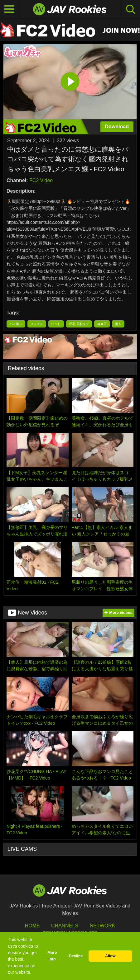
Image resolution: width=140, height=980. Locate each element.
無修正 (102, 324)
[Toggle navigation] (9, 9)
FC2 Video (41, 180)
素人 (118, 324)
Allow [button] (110, 956)
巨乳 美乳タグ (79, 324)
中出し (56, 324)
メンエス (37, 324)
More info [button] (52, 956)
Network (103, 926)
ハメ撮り (16, 324)
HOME (32, 926)
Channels (65, 926)
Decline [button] (76, 956)
